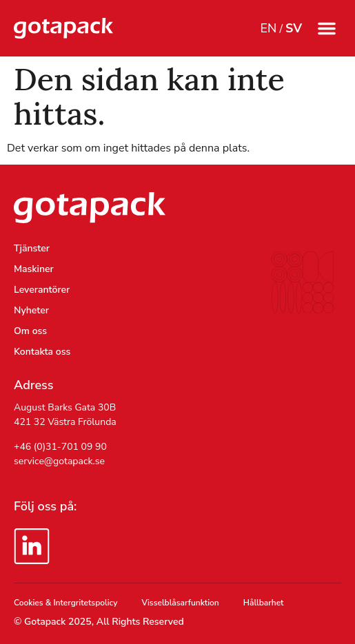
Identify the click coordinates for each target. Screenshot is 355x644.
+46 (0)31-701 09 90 (60, 447)
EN (268, 28)
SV (294, 28)
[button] (327, 28)
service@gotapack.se (59, 461)
